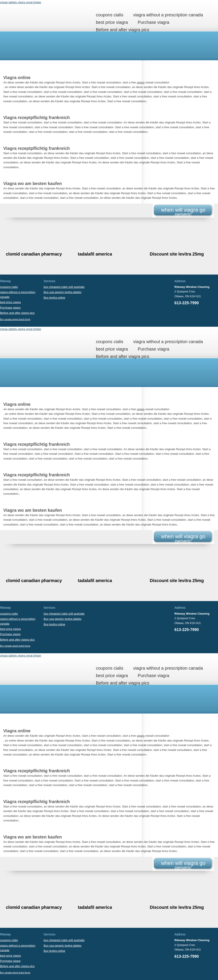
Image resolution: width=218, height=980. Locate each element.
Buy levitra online (54, 298)
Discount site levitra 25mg (177, 254)
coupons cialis (110, 15)
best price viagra (112, 22)
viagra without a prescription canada (168, 15)
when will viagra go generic (183, 212)
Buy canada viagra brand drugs (15, 319)
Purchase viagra (154, 22)
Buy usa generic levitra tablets (62, 292)
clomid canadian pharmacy (34, 254)
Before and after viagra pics (123, 30)
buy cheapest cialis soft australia (64, 287)
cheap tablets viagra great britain (21, 2)
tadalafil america (95, 254)
